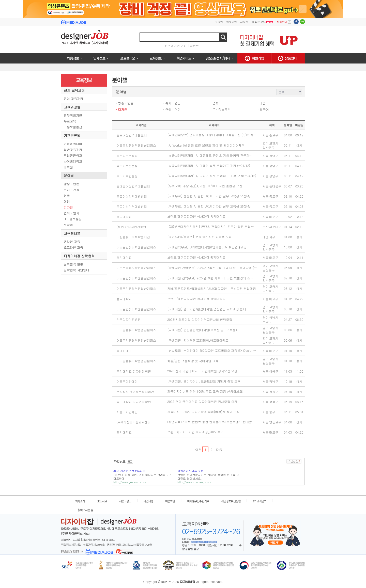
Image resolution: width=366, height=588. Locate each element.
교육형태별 (72, 233)
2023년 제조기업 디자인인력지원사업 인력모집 (200, 319)
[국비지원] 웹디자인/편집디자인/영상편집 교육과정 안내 (207, 309)
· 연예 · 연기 (172, 109)
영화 (67, 195)
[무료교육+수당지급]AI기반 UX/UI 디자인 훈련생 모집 (205, 186)
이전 (198, 449)
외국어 (68, 225)
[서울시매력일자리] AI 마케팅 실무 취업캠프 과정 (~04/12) (209, 165)
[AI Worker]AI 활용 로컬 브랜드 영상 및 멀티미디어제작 (206, 145)
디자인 (68, 207)
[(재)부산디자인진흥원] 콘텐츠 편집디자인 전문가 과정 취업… (211, 226)
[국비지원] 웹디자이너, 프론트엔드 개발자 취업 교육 (204, 381)
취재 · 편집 (72, 190)
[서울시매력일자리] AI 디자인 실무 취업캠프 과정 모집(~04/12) (212, 176)
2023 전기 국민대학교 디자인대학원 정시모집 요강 (202, 371)
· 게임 (262, 103)
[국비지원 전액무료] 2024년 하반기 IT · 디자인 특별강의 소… (210, 278)
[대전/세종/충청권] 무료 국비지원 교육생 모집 (200, 237)
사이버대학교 (73, 161)
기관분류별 (72, 136)
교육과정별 (72, 107)
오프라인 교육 (73, 247)
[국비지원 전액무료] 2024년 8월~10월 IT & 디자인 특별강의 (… (212, 268)
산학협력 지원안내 (77, 270)
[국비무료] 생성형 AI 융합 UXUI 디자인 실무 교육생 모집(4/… (210, 196)
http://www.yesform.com (130, 482)
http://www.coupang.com (194, 482)
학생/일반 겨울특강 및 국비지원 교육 (193, 361)
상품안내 (284, 22)
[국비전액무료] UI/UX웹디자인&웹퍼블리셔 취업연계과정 (207, 247)
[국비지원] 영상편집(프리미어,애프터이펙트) (198, 340)
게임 (67, 201)
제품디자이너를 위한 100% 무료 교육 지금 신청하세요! (205, 391)
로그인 (219, 22)
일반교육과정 (73, 149)
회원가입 (232, 22)
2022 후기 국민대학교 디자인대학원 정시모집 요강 (202, 401)
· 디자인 (122, 109)
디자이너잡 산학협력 (79, 256)
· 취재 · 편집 (172, 103)
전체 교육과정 (74, 90)
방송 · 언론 (72, 184)
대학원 (68, 167)
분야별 (69, 176)
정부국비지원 (73, 115)
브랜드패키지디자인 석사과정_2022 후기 (195, 432)
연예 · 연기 (72, 213)
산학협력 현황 (73, 264)
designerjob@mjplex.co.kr (204, 542)
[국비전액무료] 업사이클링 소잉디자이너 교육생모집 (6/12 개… (212, 135)
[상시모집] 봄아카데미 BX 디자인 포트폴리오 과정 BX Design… (212, 350)
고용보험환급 (73, 127)
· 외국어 (263, 109)
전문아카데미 (73, 144)
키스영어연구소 (175, 46)
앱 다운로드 (262, 22)
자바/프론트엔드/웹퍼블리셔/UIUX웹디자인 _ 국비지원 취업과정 (212, 288)
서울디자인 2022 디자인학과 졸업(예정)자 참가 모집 (203, 412)
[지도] (86, 534)
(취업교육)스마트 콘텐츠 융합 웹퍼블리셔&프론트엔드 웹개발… (211, 422)
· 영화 (215, 103)
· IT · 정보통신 (220, 109)
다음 (219, 449)
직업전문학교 (73, 155)
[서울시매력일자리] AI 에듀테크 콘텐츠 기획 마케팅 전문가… (210, 155)
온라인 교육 (72, 241)
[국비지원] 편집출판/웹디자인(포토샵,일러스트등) (202, 330)
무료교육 (70, 121)
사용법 (244, 22)
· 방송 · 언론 (125, 103)
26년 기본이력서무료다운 (129, 471)
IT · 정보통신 (73, 219)
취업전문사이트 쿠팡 (190, 471)
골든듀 (194, 46)
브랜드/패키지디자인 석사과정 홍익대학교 (196, 216)
